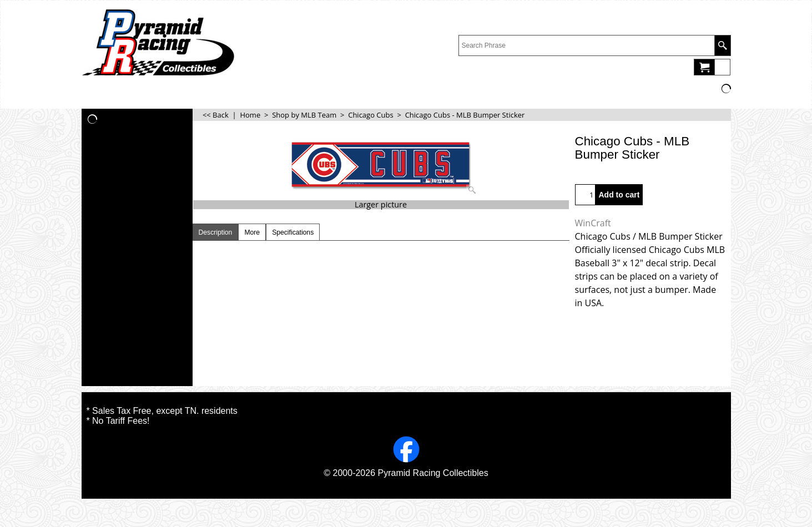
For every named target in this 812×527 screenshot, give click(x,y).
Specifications (293, 232)
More (252, 232)
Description (216, 232)
